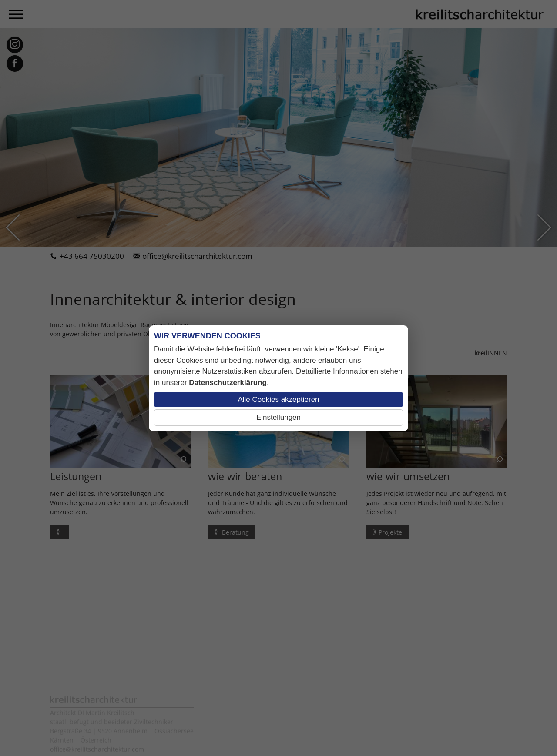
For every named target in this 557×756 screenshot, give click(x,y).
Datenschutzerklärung (228, 383)
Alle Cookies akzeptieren (278, 400)
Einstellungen (278, 417)
